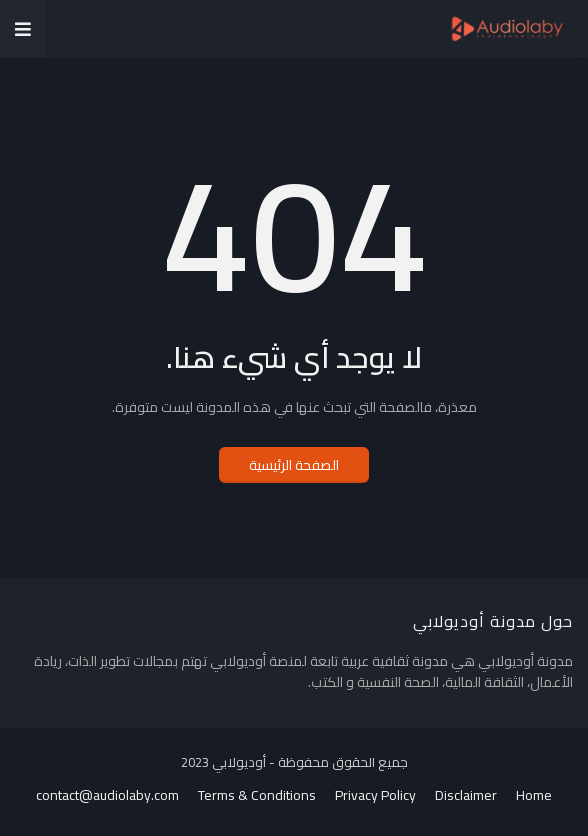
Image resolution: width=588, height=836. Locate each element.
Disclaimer (466, 796)
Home (534, 796)
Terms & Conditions (257, 796)
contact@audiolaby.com (107, 796)
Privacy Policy (375, 796)
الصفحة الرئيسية (294, 465)
